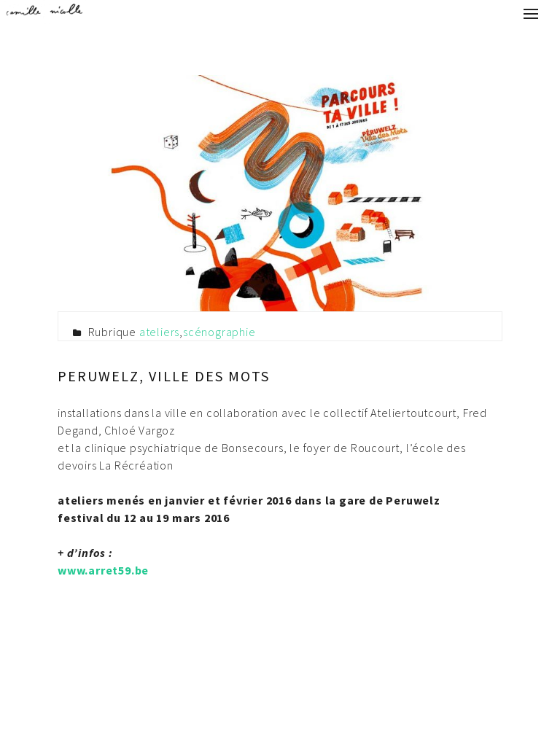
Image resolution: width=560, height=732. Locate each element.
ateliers (159, 332)
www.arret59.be (103, 570)
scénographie (219, 332)
